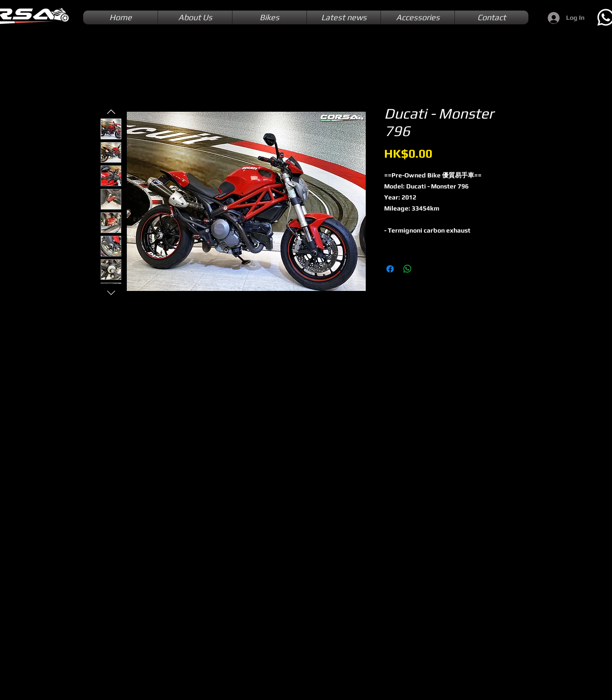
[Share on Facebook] (390, 269)
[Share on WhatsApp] (408, 269)
